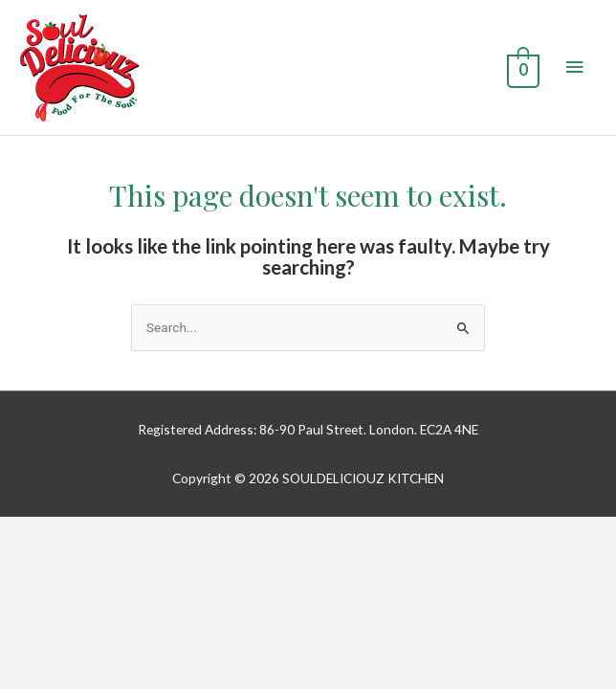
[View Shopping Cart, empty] (521, 68)
